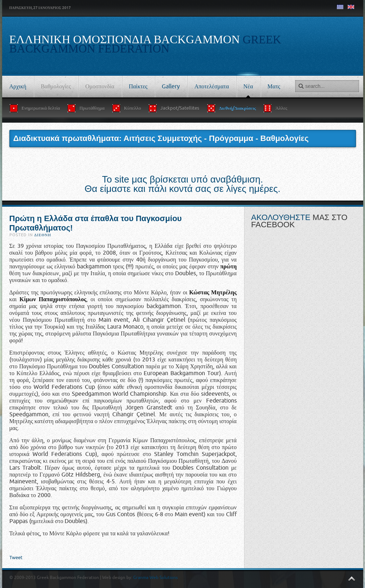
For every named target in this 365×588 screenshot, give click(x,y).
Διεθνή (43, 235)
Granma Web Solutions (155, 578)
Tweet (16, 558)
